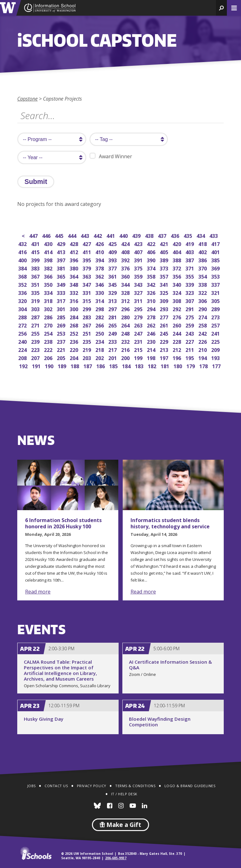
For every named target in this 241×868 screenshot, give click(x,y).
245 (165, 333)
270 (49, 325)
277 (165, 317)
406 (152, 251)
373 (165, 268)
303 (36, 309)
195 (190, 357)
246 (152, 333)
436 (176, 235)
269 (62, 325)
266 (100, 325)
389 (165, 260)
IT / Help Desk (124, 794)
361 (113, 276)
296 (126, 309)
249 (113, 333)
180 (178, 366)
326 (152, 292)
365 (62, 276)
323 (190, 292)
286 (49, 317)
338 (203, 284)
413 (62, 251)
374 (152, 268)
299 (87, 309)
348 (75, 284)
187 (88, 366)
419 (190, 243)
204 (75, 357)
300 (75, 309)
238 (49, 341)
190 (50, 366)
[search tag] (129, 139)
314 (100, 300)
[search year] (52, 157)
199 (139, 357)
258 (203, 325)
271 (36, 325)
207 (36, 357)
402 (203, 251)
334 (49, 292)
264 (126, 325)
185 (114, 366)
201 (113, 357)
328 (126, 292)
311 (139, 300)
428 (75, 243)
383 (36, 268)
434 (201, 235)
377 (113, 268)
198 (152, 357)
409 (113, 251)
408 (126, 251)
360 (126, 276)
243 (190, 333)
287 (36, 317)
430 (49, 243)
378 (100, 268)
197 (165, 357)
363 (87, 276)
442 (98, 235)
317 (62, 300)
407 (139, 251)
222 (49, 349)
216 (126, 349)
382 (49, 268)
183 (140, 366)
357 (165, 276)
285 (62, 317)
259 (190, 325)
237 (62, 341)
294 (152, 309)
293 (165, 309)
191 (37, 366)
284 (75, 317)
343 (139, 284)
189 (63, 366)
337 (216, 284)
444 (73, 235)
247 (139, 333)
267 (87, 325)
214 (152, 349)
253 (62, 333)
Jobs (32, 786)
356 (177, 276)
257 (216, 325)
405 (165, 251)
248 (126, 333)
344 (126, 284)
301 (62, 309)
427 (87, 243)
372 (177, 268)
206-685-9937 (116, 858)
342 (152, 284)
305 (216, 300)
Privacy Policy (92, 786)
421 (165, 243)
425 (113, 243)
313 (113, 300)
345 (113, 284)
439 (137, 235)
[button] (221, 8)
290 (203, 309)
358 (152, 276)
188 (75, 366)
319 (36, 300)
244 (177, 333)
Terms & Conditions (135, 786)
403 (190, 251)
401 (216, 251)
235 (87, 341)
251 (87, 333)
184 (127, 366)
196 (177, 357)
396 (75, 260)
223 (36, 349)
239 (36, 341)
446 (47, 235)
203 (87, 357)
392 (126, 260)
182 (153, 366)
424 (126, 243)
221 (62, 349)
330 (100, 292)
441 (111, 235)
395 (87, 260)
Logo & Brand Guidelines (190, 786)
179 (191, 366)
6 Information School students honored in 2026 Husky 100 (63, 523)
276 (177, 317)
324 (177, 292)
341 (165, 284)
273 (216, 317)
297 (113, 309)
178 (204, 366)
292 (177, 309)
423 (139, 243)
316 (75, 300)
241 (216, 333)
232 (126, 341)
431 (36, 243)
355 (190, 276)
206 (49, 357)
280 (126, 317)
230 (152, 341)
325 (165, 292)
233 (113, 341)
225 (216, 341)
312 (126, 300)
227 (190, 341)
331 (87, 292)
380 (75, 268)
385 (216, 260)
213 (165, 349)
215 (139, 349)
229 (165, 341)
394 (100, 260)
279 (139, 317)
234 (100, 341)
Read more (38, 592)
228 (177, 341)
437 (163, 235)
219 (87, 349)
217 (113, 349)
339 (190, 284)
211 (190, 349)
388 (177, 260)
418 (203, 243)
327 (139, 292)
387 (190, 260)
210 (203, 349)
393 (113, 260)
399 (36, 260)
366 (49, 276)
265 (113, 325)
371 (190, 268)
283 (87, 317)
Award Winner (111, 156)
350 (49, 284)
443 (86, 235)
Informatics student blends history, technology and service (170, 523)
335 (36, 292)
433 (214, 235)
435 (188, 235)
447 (34, 235)
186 (101, 366)
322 (203, 292)
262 (152, 325)
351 (36, 284)
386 (203, 260)
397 (62, 260)
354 (203, 276)
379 (87, 268)
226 (203, 341)
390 (152, 260)
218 (100, 349)
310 (152, 300)
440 (124, 235)
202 (100, 357)
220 (75, 349)
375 (139, 268)
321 (216, 292)
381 (62, 268)
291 (190, 309)
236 (75, 341)
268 (75, 325)
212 (177, 349)
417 (216, 243)
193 (216, 357)
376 (126, 268)
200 (126, 357)
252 (75, 333)
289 (216, 309)
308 (177, 300)
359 (139, 276)
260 (177, 325)
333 (62, 292)
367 (36, 276)
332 (75, 292)
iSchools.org (36, 853)
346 (100, 284)
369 (216, 268)
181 (166, 366)
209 (216, 349)
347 (87, 284)
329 (113, 292)
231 (139, 341)
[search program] (52, 139)
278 (152, 317)
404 (177, 251)
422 (152, 243)
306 (203, 300)
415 (36, 251)
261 (165, 325)
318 (49, 300)
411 (87, 251)
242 (203, 333)
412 (75, 251)
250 (100, 333)
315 (87, 300)
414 (49, 251)
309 (165, 300)
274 (203, 317)
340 (177, 284)
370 (203, 268)
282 (100, 317)
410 (100, 251)
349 (62, 284)
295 (139, 309)
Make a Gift (120, 825)
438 (150, 235)
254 (49, 333)
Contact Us (56, 786)
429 (62, 243)
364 (75, 276)
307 (190, 300)
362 (100, 276)
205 (62, 357)
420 (177, 243)
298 (100, 309)
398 (49, 260)
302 (49, 309)
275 (190, 317)
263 (139, 325)
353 (216, 276)
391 (139, 260)
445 (60, 235)
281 (113, 317)
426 (100, 243)
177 (217, 366)
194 (203, 357)
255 (36, 333)
